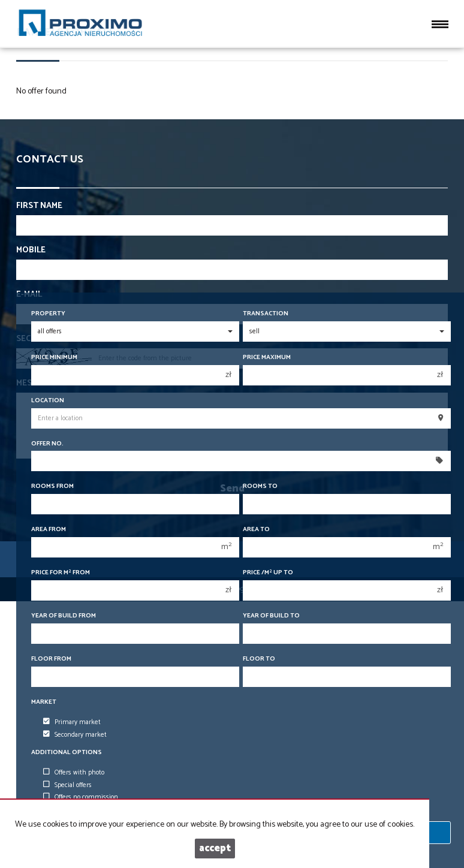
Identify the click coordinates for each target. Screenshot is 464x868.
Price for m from (61, 573)
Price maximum (267, 358)
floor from (51, 659)
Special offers (67, 785)
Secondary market (75, 735)
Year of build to (271, 616)
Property (48, 314)
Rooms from (52, 486)
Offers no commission (81, 797)
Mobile (31, 251)
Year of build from (64, 616)
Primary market (72, 722)
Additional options (67, 753)
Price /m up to (268, 573)
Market (44, 702)
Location (48, 401)
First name (39, 206)
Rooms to (260, 486)
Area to (256, 530)
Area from (49, 530)
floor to (259, 659)
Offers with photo (74, 773)
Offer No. (47, 444)
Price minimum (54, 358)
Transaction (266, 314)
